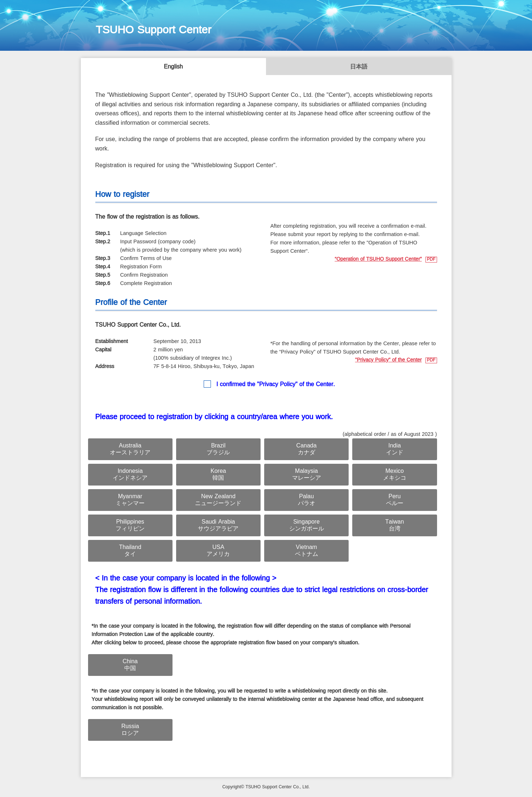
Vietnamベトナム (307, 551)
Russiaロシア (130, 730)
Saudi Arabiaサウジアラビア (218, 525)
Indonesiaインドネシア (130, 475)
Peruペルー (395, 500)
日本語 (359, 67)
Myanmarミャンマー (130, 500)
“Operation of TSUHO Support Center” (378, 259)
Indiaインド (395, 449)
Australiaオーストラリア (130, 449)
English (173, 67)
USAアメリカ (218, 551)
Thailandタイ (130, 551)
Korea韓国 (218, 475)
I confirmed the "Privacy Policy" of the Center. (276, 385)
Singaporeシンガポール (307, 525)
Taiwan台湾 (395, 525)
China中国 (130, 665)
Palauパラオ (307, 500)
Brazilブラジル (218, 449)
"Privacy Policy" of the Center (388, 360)
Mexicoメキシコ (395, 475)
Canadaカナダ (307, 449)
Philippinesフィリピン (130, 525)
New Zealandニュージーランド (218, 500)
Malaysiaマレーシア (307, 475)
